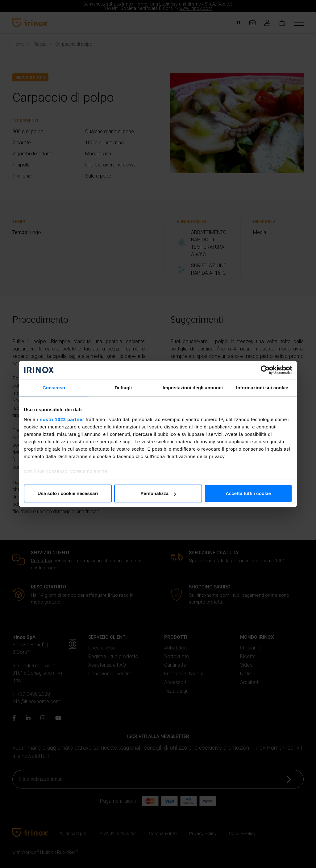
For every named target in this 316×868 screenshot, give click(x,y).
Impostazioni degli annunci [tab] (193, 388)
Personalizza (158, 493)
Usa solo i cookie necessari (68, 493)
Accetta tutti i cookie (248, 493)
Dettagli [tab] (123, 388)
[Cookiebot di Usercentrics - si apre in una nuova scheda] (265, 370)
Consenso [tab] (54, 388)
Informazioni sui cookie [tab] (262, 388)
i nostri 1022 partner (60, 419)
